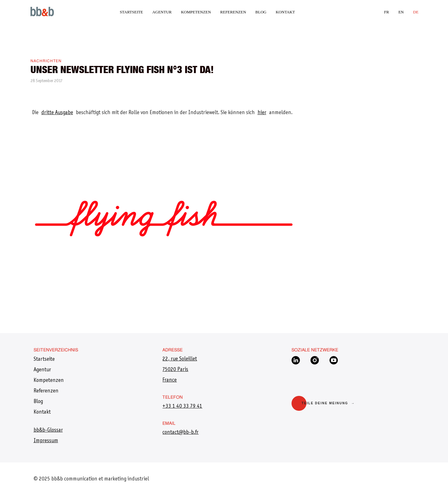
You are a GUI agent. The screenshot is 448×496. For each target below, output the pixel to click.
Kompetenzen (196, 12)
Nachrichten (46, 61)
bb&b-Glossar (48, 430)
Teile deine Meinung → (328, 403)
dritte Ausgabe (57, 113)
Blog (261, 12)
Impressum (46, 441)
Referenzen (233, 12)
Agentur (162, 12)
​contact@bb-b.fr (180, 433)
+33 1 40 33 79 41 (182, 406)
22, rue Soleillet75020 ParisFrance (180, 370)
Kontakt (285, 12)
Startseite (131, 12)
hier (262, 113)
